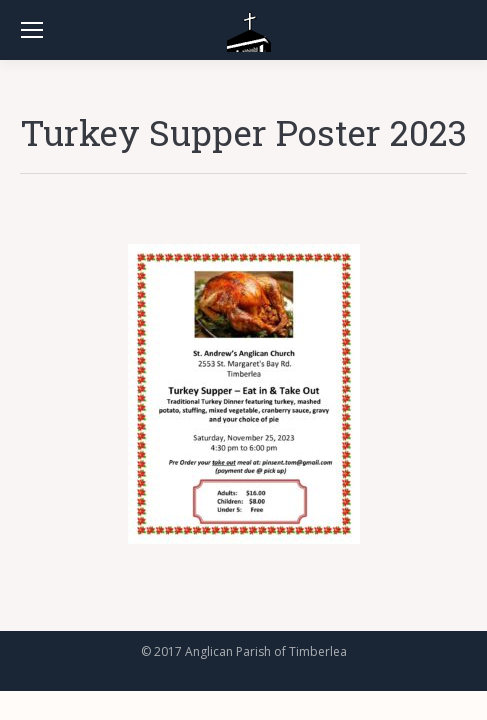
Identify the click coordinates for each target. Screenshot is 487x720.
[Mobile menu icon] (32, 30)
